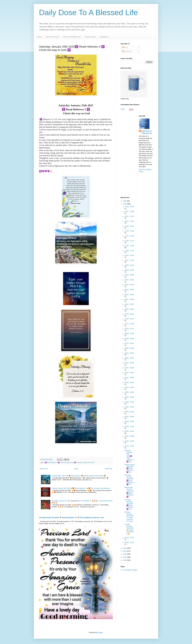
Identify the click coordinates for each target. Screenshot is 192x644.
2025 (125, 204)
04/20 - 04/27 (129, 383)
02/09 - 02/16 (129, 431)
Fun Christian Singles (130, 570)
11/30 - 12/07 (129, 226)
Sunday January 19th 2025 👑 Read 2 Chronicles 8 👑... (129, 529)
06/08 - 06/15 (129, 348)
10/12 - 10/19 (129, 260)
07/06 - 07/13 (129, 329)
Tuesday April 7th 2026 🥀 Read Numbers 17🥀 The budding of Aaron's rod (71, 518)
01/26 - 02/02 (129, 441)
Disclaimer (104, 37)
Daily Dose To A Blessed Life (88, 12)
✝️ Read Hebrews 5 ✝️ (52, 462)
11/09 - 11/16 (129, 241)
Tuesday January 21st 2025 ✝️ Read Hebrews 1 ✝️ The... (129, 504)
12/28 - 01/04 (129, 207)
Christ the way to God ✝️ (68, 462)
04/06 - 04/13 (129, 392)
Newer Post (44, 469)
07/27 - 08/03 (129, 314)
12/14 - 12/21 (129, 216)
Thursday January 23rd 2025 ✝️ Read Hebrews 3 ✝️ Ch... (129, 480)
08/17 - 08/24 (129, 299)
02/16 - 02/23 (129, 426)
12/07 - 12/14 (129, 221)
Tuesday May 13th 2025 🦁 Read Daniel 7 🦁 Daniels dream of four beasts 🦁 (79, 476)
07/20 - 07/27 (129, 319)
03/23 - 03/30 (129, 402)
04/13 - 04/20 (129, 387)
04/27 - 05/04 (129, 378)
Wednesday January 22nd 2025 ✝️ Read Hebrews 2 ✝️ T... (129, 492)
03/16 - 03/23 (129, 407)
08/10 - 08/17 (129, 304)
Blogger (100, 632)
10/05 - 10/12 (129, 265)
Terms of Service (52, 37)
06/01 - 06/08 (129, 353)
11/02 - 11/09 (129, 246)
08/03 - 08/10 (129, 309)
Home (39, 37)
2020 (125, 560)
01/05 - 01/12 (129, 542)
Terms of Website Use (72, 37)
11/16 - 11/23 (129, 236)
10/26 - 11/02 (129, 251)
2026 (125, 201)
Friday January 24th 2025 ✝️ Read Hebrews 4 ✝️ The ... (130, 468)
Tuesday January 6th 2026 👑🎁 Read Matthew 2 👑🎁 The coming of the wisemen (81, 488)
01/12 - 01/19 (129, 538)
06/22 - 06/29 (129, 339)
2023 (125, 551)
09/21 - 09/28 (129, 275)
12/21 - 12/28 (129, 211)
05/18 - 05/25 (129, 363)
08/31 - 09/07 (129, 290)
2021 (125, 557)
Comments (127, 51)
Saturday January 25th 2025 (85, 462)
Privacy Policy (90, 37)
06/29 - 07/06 (129, 334)
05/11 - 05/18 (129, 368)
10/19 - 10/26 (129, 255)
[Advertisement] (137, 154)
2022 (125, 554)
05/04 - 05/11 (129, 373)
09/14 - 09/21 (129, 280)
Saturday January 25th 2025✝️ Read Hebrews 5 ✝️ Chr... (129, 456)
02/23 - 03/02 (129, 422)
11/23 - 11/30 (129, 231)
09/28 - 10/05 (129, 270)
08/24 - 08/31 (129, 295)
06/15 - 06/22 (129, 343)
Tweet (123, 109)
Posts (125, 47)
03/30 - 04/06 (129, 397)
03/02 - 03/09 (129, 417)
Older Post (109, 469)
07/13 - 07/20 (129, 324)
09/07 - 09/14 (129, 285)
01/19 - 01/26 (129, 446)
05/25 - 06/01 (129, 358)
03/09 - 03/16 (129, 412)
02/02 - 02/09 (129, 436)
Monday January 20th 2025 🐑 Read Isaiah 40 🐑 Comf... (129, 517)
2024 (125, 548)
